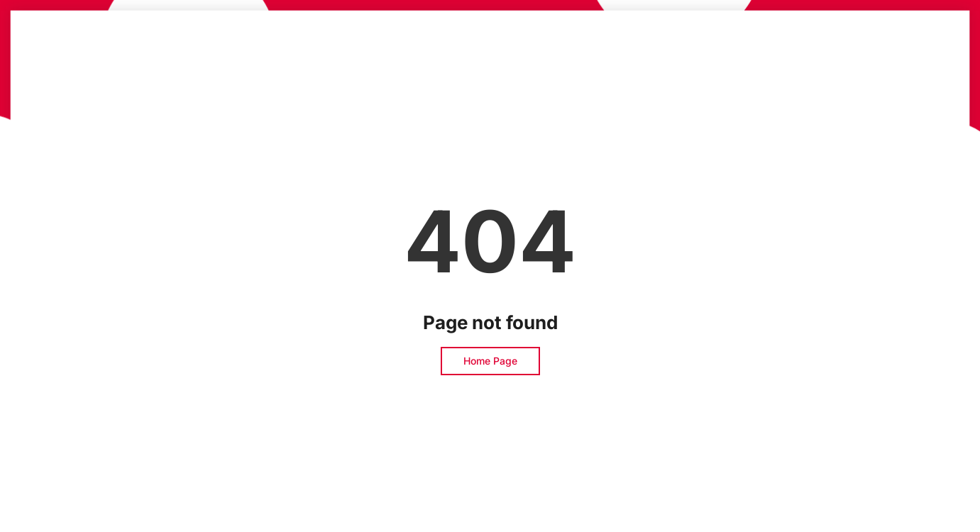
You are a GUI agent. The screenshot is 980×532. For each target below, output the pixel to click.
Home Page (490, 361)
